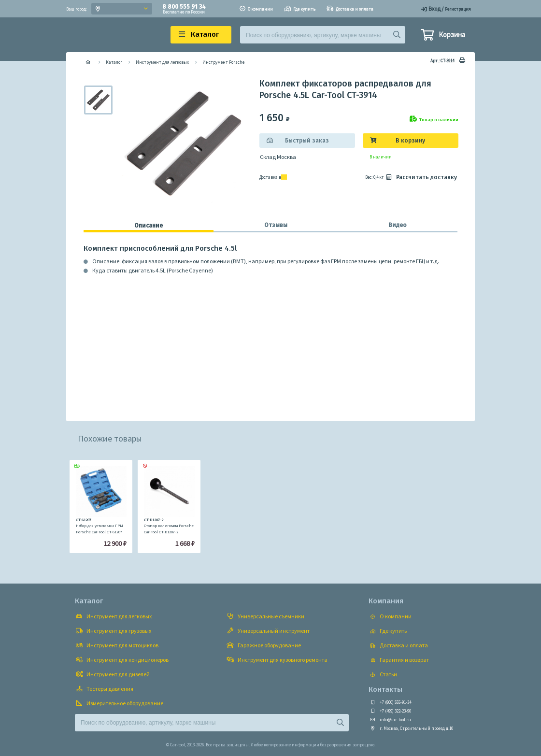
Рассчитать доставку (421, 177)
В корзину (410, 141)
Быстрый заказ (307, 141)
